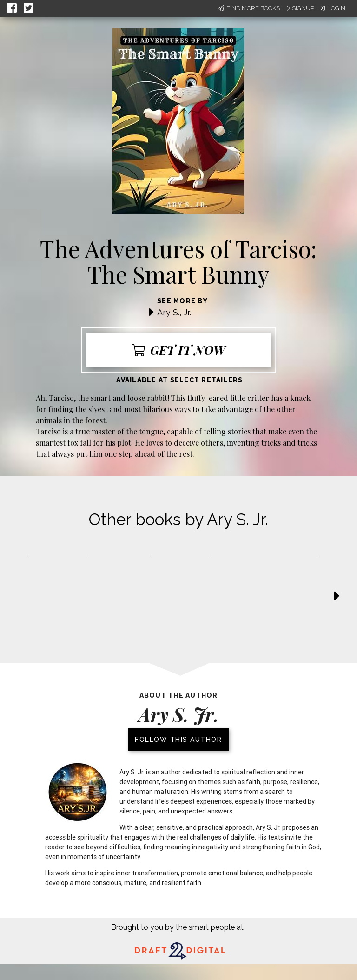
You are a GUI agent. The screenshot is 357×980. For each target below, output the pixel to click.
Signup (299, 8)
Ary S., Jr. (174, 312)
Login (332, 8)
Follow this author (178, 740)
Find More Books (249, 8)
